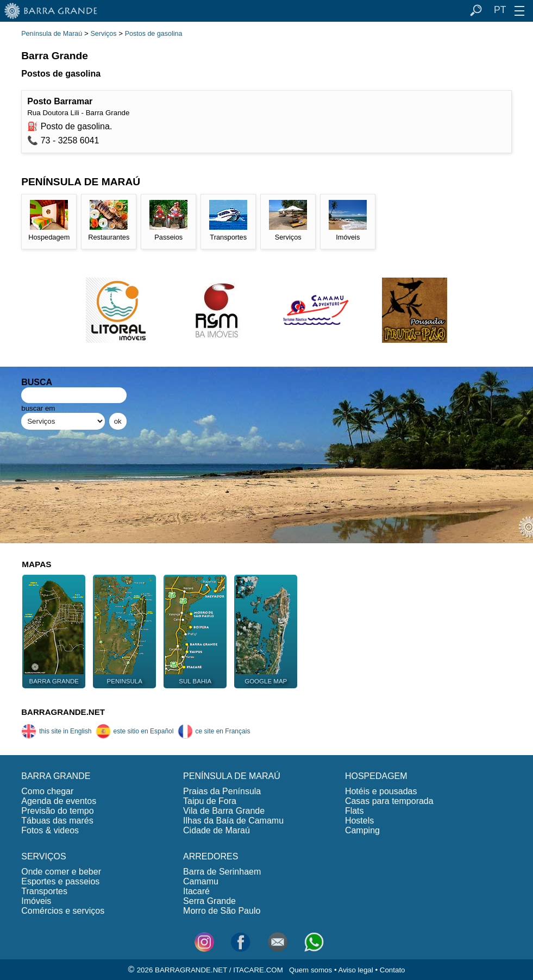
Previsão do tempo (57, 811)
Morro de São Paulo (222, 911)
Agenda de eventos (59, 801)
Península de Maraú (52, 34)
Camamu (201, 881)
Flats (355, 811)
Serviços (103, 34)
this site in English (56, 731)
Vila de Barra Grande (224, 811)
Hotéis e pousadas (381, 791)
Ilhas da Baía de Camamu (233, 821)
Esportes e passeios (60, 881)
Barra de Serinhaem (222, 872)
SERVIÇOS (43, 856)
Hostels (359, 821)
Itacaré (196, 891)
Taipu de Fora (210, 801)
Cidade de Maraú (217, 830)
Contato (393, 970)
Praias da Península (222, 791)
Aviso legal (356, 970)
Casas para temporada (389, 801)
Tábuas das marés (57, 821)
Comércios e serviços (63, 911)
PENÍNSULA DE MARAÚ (232, 776)
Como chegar (47, 791)
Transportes (44, 891)
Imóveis (36, 901)
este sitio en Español (135, 731)
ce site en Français (214, 731)
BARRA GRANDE (56, 776)
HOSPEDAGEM (376, 776)
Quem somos (311, 970)
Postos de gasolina (154, 34)
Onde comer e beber (61, 872)
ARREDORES (211, 856)
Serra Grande (209, 901)
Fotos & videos (50, 830)
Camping (362, 830)
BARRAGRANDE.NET (63, 712)
